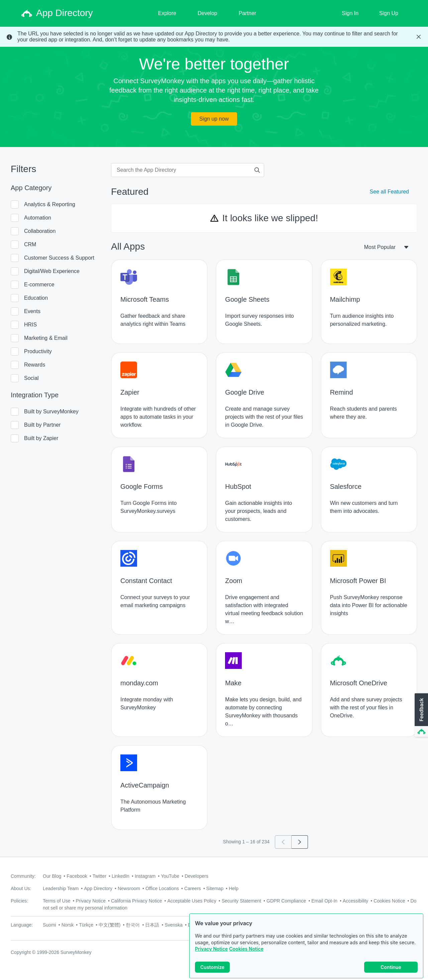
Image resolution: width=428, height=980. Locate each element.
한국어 (133, 925)
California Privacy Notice (137, 901)
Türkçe (86, 925)
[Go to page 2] (300, 842)
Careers (193, 888)
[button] (421, 715)
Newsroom (129, 888)
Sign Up (389, 13)
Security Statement (241, 901)
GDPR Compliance (286, 901)
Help (234, 888)
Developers (196, 876)
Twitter (99, 876)
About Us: (21, 888)
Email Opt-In (324, 901)
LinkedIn (121, 876)
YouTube (170, 876)
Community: (23, 876)
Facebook (77, 876)
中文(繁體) (110, 925)
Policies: (19, 901)
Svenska (174, 925)
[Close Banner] (419, 37)
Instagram (145, 876)
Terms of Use (57, 901)
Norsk (68, 925)
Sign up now (214, 119)
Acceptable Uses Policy (192, 901)
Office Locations (162, 888)
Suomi (49, 925)
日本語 (152, 925)
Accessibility (355, 901)
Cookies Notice (246, 949)
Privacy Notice (211, 949)
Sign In (350, 13)
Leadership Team (61, 888)
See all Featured (389, 192)
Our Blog (52, 876)
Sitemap (215, 888)
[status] (214, 37)
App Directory (98, 888)
